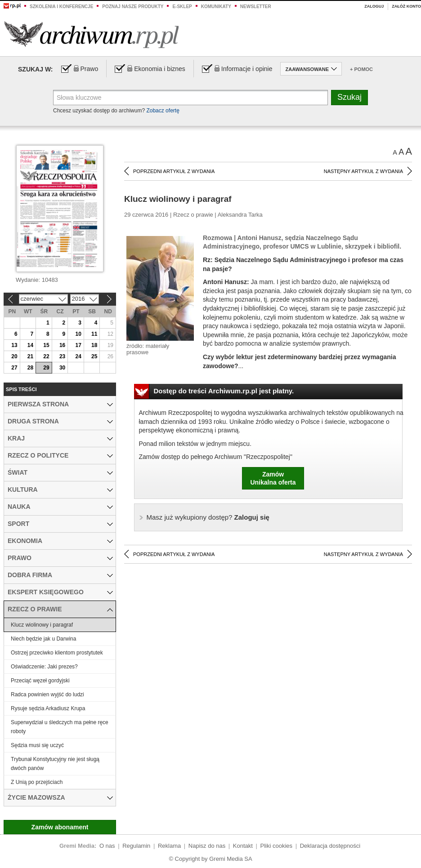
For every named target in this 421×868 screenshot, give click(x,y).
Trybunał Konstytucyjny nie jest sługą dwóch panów (55, 764)
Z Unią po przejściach (37, 782)
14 (30, 345)
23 (62, 356)
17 (78, 345)
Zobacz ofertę (163, 111)
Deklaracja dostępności (330, 846)
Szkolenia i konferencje (61, 7)
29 (46, 368)
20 (14, 356)
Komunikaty (216, 7)
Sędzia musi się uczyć (37, 745)
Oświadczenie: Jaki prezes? (44, 667)
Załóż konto (406, 6)
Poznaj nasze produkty (133, 7)
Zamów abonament (60, 827)
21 (30, 356)
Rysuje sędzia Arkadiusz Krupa (48, 708)
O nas (107, 846)
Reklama (169, 846)
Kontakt (243, 846)
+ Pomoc (361, 69)
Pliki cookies (277, 846)
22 (46, 356)
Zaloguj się (208, 517)
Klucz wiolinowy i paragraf (42, 625)
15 (46, 345)
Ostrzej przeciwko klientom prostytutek (57, 653)
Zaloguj (374, 6)
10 (78, 334)
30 (62, 368)
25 (94, 356)
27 (14, 368)
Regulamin (136, 846)
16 (62, 345)
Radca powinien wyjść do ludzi (47, 694)
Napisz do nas (207, 846)
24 (78, 356)
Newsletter (256, 7)
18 (94, 345)
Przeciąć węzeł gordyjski (40, 681)
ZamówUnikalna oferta (273, 478)
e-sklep (182, 7)
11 (94, 334)
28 (30, 368)
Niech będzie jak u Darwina (43, 639)
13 (14, 345)
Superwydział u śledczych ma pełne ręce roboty (60, 727)
